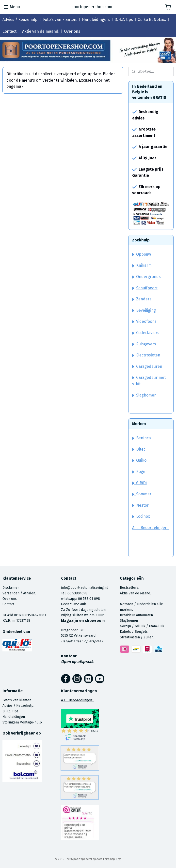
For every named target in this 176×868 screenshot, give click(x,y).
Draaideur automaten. (137, 615)
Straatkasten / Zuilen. (137, 637)
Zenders (142, 299)
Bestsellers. (129, 588)
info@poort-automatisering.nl (84, 588)
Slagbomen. (129, 621)
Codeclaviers (146, 333)
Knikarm (142, 265)
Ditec (141, 449)
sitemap (110, 859)
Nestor (142, 505)
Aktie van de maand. (41, 31)
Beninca (144, 438)
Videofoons (144, 321)
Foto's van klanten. (60, 20)
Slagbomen (146, 395)
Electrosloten (146, 355)
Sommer (144, 494)
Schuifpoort (147, 288)
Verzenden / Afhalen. (19, 593)
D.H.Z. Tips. (11, 711)
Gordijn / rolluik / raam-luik (142, 626)
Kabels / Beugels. (134, 632)
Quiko (141, 460)
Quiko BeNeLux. (152, 20)
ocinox (144, 516)
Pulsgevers (144, 344)
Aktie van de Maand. (135, 593)
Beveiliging (144, 310)
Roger (142, 472)
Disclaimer (11, 588)
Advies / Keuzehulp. (20, 20)
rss (119, 859)
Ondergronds (146, 277)
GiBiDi (139, 483)
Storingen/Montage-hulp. (23, 722)
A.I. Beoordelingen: (151, 528)
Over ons (72, 31)
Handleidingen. (96, 20)
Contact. (10, 31)
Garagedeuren (147, 366)
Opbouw (142, 254)
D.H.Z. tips (124, 20)
